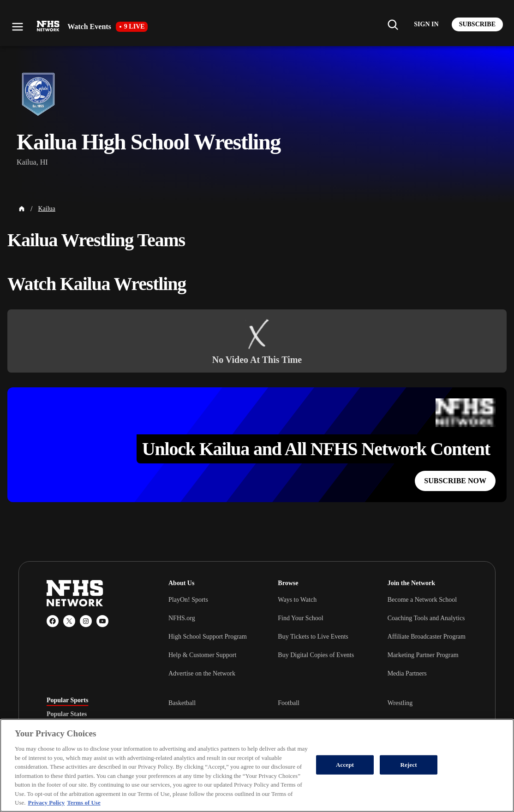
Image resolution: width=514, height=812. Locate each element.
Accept (345, 765)
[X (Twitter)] (69, 621)
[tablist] (93, 714)
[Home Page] (22, 209)
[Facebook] (53, 621)
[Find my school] (393, 24)
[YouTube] (102, 621)
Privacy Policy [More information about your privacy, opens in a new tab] (46, 803)
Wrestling (400, 703)
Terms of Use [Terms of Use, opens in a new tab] (84, 803)
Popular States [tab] (67, 714)
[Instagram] (86, 621)
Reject (408, 765)
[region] (257, 765)
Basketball (182, 703)
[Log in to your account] (426, 24)
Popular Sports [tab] (67, 700)
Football (289, 703)
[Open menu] (18, 27)
